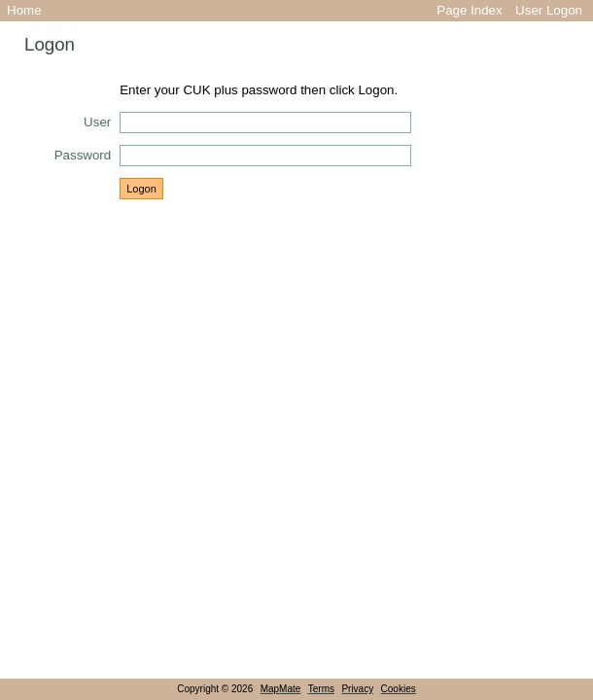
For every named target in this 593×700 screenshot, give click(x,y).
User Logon (549, 10)
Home (24, 10)
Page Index (469, 10)
